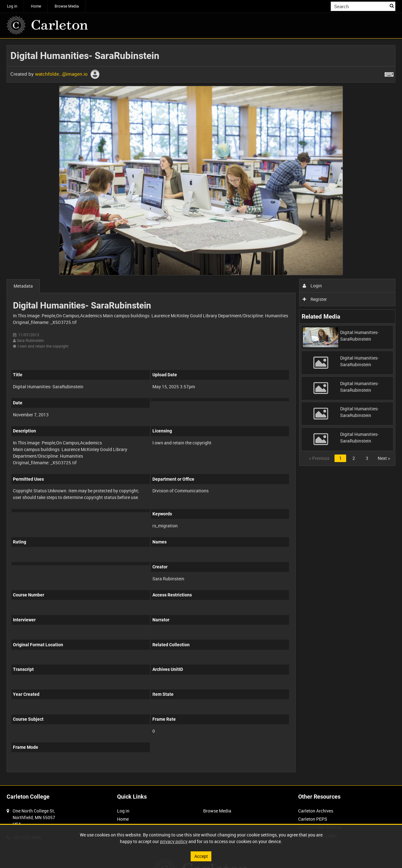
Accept (201, 856)
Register (315, 299)
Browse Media (67, 6)
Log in (12, 6)
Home (36, 6)
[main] (201, 412)
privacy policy (174, 841)
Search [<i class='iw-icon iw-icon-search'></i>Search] (392, 6)
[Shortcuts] (389, 73)
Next (384, 458)
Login (312, 286)
